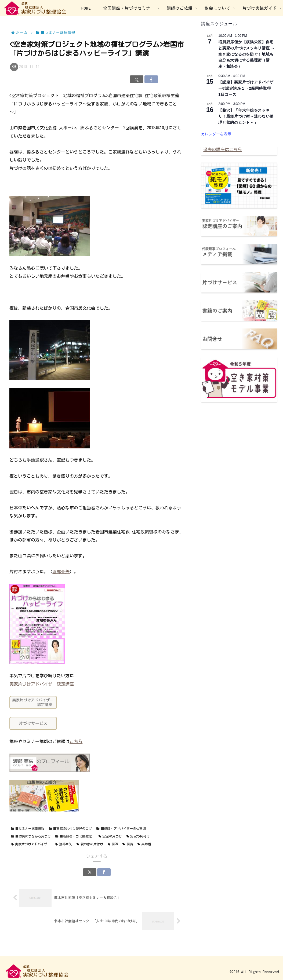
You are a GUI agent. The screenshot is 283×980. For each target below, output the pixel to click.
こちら (76, 741)
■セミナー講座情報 (28, 829)
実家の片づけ (110, 836)
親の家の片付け (90, 844)
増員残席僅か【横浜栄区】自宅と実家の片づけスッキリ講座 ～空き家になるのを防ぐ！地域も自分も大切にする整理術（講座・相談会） (246, 54)
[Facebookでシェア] (151, 79)
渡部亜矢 (61, 572)
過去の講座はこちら (223, 149)
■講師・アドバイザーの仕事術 (121, 829)
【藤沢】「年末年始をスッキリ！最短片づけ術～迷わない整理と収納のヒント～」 (246, 116)
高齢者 (144, 844)
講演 (128, 844)
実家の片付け (138, 836)
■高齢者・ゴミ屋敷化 (74, 836)
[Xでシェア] (137, 79)
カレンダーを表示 (216, 134)
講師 (113, 844)
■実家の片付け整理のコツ (70, 829)
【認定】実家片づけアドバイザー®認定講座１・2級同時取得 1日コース (247, 88)
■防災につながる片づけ (31, 836)
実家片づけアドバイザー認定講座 (42, 684)
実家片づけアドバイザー (31, 844)
